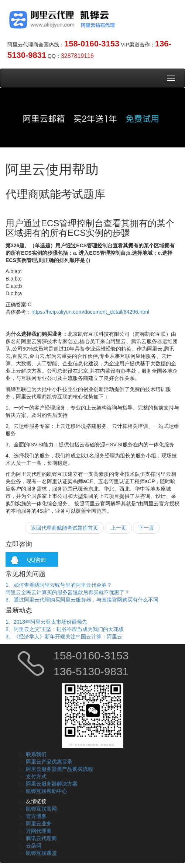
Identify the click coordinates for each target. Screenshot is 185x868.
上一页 (119, 528)
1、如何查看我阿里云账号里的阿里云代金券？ (59, 585)
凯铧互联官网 (41, 809)
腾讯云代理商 (41, 838)
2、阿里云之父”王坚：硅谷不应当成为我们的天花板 (65, 629)
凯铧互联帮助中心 (47, 791)
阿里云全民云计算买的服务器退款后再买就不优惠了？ (68, 592)
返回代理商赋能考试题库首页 (65, 528)
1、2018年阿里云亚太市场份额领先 (46, 622)
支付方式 (36, 776)
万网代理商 (39, 831)
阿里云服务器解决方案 (52, 784)
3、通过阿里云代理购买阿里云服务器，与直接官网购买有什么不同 (82, 600)
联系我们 (36, 754)
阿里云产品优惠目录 (49, 761)
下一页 (146, 528)
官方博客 (36, 816)
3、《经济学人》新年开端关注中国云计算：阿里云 (64, 637)
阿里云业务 (39, 823)
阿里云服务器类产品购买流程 (59, 769)
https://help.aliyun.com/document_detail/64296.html (90, 312)
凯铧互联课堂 (41, 853)
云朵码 (34, 846)
